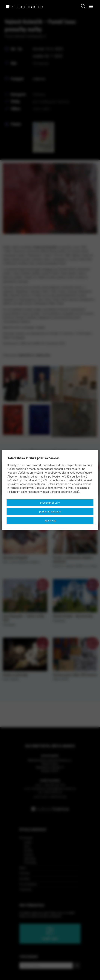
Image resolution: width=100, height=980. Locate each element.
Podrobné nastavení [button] (50, 512)
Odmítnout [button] (50, 521)
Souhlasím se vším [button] (50, 503)
